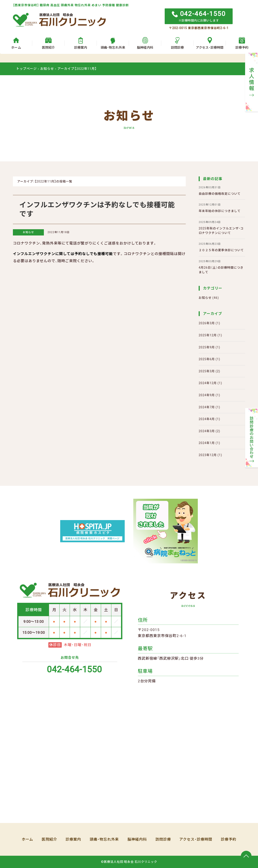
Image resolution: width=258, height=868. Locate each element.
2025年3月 (207, 371)
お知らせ (28, 232)
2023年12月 (208, 455)
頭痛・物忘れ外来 (104, 839)
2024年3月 (207, 431)
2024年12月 (208, 383)
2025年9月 (207, 347)
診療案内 (73, 839)
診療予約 (229, 839)
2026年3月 (207, 323)
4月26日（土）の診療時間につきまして (222, 267)
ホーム (27, 839)
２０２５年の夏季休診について (221, 247)
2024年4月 (207, 419)
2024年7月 (207, 407)
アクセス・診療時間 (196, 839)
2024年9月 (207, 395)
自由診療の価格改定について (220, 190)
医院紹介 (49, 839)
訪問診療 (163, 839)
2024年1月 (207, 443)
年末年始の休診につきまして (220, 208)
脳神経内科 (137, 839)
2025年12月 (208, 335)
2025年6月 (207, 359)
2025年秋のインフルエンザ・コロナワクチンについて (222, 227)
